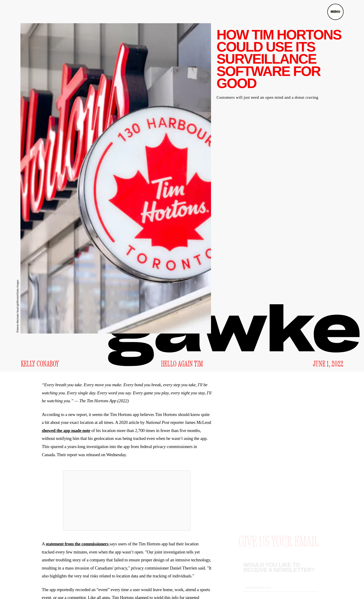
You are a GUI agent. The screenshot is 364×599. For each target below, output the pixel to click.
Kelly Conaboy (40, 364)
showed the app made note (66, 430)
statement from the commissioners (78, 544)
